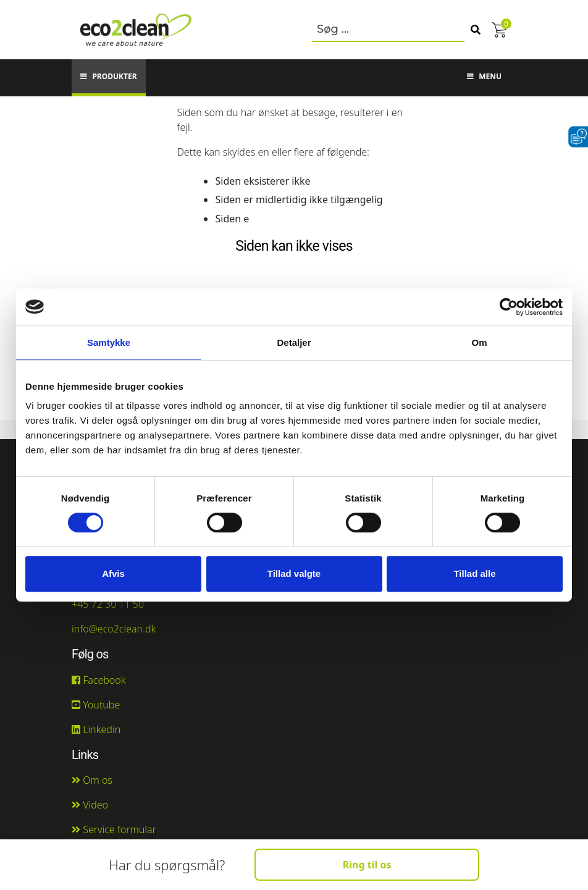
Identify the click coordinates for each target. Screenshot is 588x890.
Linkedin (96, 729)
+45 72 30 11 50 (108, 604)
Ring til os (367, 865)
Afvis (113, 573)
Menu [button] (484, 76)
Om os (92, 780)
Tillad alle (474, 573)
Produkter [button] (108, 76)
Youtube (96, 705)
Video (90, 805)
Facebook (99, 680)
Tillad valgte (294, 573)
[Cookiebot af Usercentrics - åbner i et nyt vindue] (509, 307)
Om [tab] (479, 342)
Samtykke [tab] (109, 342)
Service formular (114, 829)
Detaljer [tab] (294, 342)
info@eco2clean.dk (114, 629)
